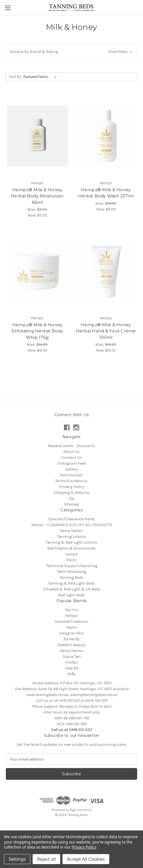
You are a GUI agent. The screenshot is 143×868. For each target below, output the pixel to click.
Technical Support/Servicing (72, 566)
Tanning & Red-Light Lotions (71, 542)
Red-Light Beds (71, 595)
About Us (71, 452)
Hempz (71, 616)
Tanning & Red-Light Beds (72, 583)
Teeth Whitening (71, 572)
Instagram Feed (71, 463)
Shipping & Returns (72, 493)
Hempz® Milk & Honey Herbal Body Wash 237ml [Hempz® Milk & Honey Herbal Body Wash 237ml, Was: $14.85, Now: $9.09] (106, 193)
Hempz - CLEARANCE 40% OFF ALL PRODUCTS (72, 525)
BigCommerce (81, 810)
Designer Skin (71, 633)
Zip (72, 498)
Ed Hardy (71, 639)
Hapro (72, 627)
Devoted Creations (72, 621)
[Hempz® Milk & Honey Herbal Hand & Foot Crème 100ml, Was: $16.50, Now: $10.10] (106, 271)
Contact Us (72, 458)
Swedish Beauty (71, 645)
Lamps (71, 554)
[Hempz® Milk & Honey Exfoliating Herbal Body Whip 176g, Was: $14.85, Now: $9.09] (37, 271)
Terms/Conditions (71, 481)
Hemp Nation (71, 531)
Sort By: (15, 77)
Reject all (46, 859)
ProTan (71, 662)
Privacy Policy (72, 487)
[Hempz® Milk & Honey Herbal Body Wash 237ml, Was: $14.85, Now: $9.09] (106, 136)
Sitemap (72, 504)
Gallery (71, 469)
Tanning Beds (71, 578)
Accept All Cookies (86, 859)
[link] (72, 827)
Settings (17, 859)
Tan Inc (71, 610)
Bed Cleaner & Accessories (71, 548)
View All (71, 668)
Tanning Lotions (72, 537)
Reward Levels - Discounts (72, 446)
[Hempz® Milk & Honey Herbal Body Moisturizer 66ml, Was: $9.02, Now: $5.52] (37, 136)
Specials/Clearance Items (72, 519)
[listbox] (41, 77)
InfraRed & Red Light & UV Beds (72, 589)
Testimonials (71, 475)
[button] (71, 52)
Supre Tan (72, 657)
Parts (71, 560)
